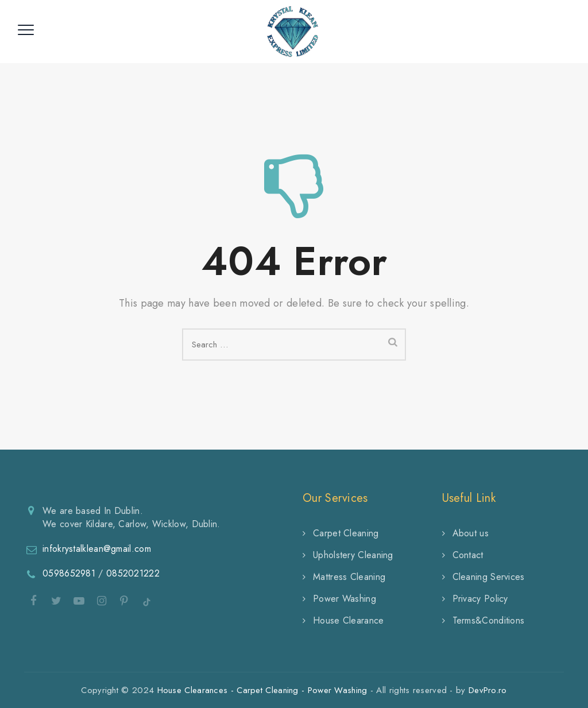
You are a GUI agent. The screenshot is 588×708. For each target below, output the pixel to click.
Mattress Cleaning (349, 577)
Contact (468, 555)
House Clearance (349, 620)
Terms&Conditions (489, 620)
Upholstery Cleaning (353, 555)
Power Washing (345, 599)
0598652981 (69, 573)
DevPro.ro (488, 690)
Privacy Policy (480, 599)
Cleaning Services (489, 577)
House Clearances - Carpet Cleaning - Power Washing (262, 690)
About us (471, 533)
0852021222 (133, 573)
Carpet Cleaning (346, 533)
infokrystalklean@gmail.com (97, 549)
